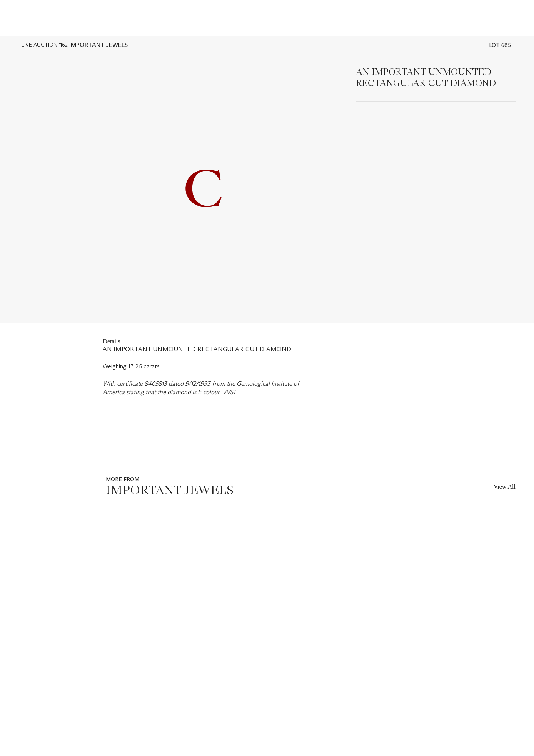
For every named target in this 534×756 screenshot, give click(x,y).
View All (505, 487)
